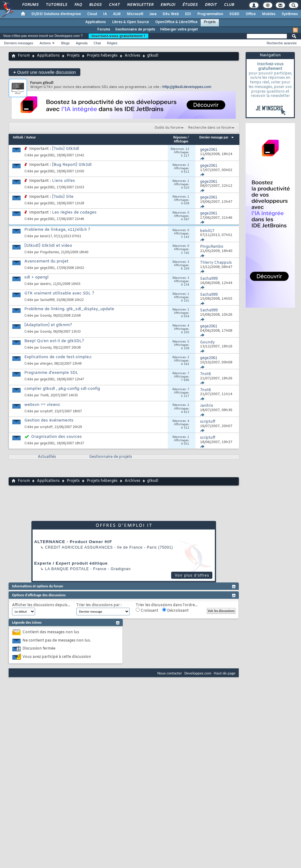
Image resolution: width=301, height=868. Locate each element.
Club (229, 5)
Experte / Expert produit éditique (71, 563)
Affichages (181, 141)
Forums (30, 5)
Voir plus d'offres (192, 575)
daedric (46, 284)
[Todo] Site (63, 197)
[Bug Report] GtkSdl (72, 165)
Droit (211, 5)
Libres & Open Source (130, 22)
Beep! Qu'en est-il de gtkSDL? (54, 341)
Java (153, 14)
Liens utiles (64, 181)
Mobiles (269, 14)
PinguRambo (50, 252)
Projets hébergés (102, 56)
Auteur (31, 137)
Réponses (180, 137)
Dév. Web (171, 14)
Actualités (47, 457)
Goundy (46, 316)
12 (187, 149)
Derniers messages (19, 43)
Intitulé (18, 137)
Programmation (210, 14)
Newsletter (140, 5)
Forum (24, 56)
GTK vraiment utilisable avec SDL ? (59, 293)
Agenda (82, 43)
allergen (46, 364)
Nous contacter (170, 673)
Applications (96, 22)
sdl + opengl (36, 277)
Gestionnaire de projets (135, 30)
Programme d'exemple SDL (51, 373)
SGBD (234, 14)
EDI (188, 14)
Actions (45, 43)
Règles (112, 43)
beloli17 (46, 236)
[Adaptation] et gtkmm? (48, 325)
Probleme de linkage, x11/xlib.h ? (57, 230)
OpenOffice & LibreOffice (176, 22)
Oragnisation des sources (56, 437)
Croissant (147, 610)
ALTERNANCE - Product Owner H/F (73, 542)
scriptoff (46, 412)
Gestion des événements (49, 420)
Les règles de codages (74, 212)
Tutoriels (56, 5)
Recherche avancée (282, 43)
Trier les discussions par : (99, 605)
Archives (132, 56)
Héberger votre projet (179, 30)
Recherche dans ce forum (210, 128)
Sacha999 (47, 300)
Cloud (92, 14)
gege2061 (47, 156)
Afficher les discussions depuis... (41, 605)
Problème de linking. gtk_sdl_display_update (69, 309)
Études (190, 5)
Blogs (95, 5)
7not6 (44, 396)
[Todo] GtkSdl (66, 149)
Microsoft (135, 14)
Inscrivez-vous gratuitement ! (118, 36)
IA (105, 14)
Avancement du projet (46, 261)
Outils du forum (168, 128)
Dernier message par (217, 137)
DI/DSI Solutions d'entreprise (56, 14)
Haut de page (225, 673)
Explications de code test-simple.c (58, 357)
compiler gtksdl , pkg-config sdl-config (62, 389)
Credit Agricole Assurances (79, 547)
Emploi (168, 5)
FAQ (78, 5)
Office (251, 14)
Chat (114, 5)
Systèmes (290, 14)
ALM (117, 14)
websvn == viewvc (42, 405)
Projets (210, 22)
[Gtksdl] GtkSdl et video (48, 246)
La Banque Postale (67, 569)
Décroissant (175, 610)
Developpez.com (198, 673)
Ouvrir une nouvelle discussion (44, 72)
